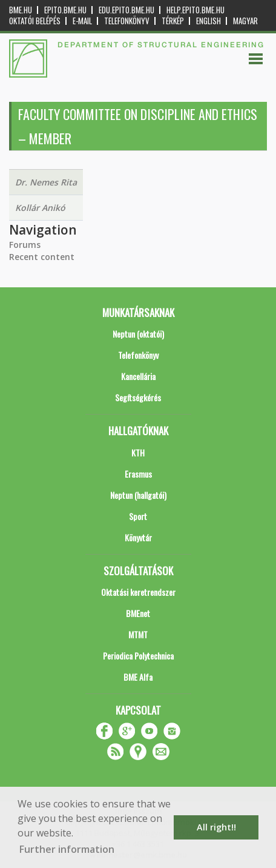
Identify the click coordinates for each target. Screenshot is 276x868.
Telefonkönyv (127, 21)
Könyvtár (138, 537)
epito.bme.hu (65, 10)
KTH (138, 452)
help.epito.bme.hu (195, 10)
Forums (25, 245)
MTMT (138, 634)
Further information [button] (67, 849)
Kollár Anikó (40, 208)
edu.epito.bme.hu (126, 10)
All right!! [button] (216, 827)
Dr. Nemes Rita (46, 182)
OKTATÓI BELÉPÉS (35, 21)
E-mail (82, 21)
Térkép (173, 21)
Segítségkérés (138, 397)
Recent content (42, 257)
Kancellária (138, 376)
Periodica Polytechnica (138, 656)
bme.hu (21, 10)
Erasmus (138, 474)
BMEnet (138, 613)
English (209, 21)
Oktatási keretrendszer (138, 592)
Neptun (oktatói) (138, 334)
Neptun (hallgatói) (138, 495)
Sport (138, 516)
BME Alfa (138, 677)
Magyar (245, 21)
